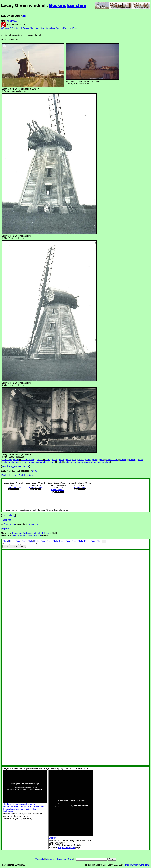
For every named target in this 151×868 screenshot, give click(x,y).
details (16, 460)
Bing (53, 28)
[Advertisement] (140, 57)
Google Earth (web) (65, 28)
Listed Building (8, 515)
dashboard (34, 524)
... (104, 541)
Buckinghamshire (68, 5)
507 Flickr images (14, 546)
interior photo (112, 460)
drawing (123, 460)
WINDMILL (54, 838)
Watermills (51, 859)
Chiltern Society (28, 460)
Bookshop (62, 859)
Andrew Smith (80, 487)
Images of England (66, 847)
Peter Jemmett (36, 487)
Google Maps (29, 28)
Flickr (5, 541)
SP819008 (12, 21)
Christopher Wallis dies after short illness (31, 533)
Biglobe (5, 529)
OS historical (16, 28)
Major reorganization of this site (26, 535)
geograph (79, 28)
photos (81, 460)
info (74, 460)
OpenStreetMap (43, 28)
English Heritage (9, 475)
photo (47, 460)
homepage (7, 460)
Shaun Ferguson (13, 487)
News (71, 859)
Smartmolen (9, 524)
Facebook (6, 520)
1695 (24, 16)
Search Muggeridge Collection (16, 466)
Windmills (40, 859)
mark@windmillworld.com (137, 865)
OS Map (5, 28)
